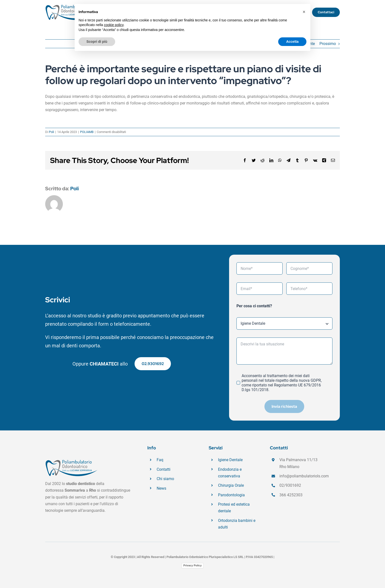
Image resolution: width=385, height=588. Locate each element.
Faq (160, 460)
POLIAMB (87, 132)
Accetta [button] (292, 42)
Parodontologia (231, 495)
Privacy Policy (193, 565)
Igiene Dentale (230, 460)
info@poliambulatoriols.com (304, 476)
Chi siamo (165, 479)
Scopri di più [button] (97, 42)
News (161, 488)
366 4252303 (291, 495)
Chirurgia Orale (231, 485)
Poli (51, 132)
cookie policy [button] (114, 25)
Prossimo (328, 44)
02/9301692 (290, 485)
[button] (304, 12)
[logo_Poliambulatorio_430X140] (70, 6)
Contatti (164, 469)
